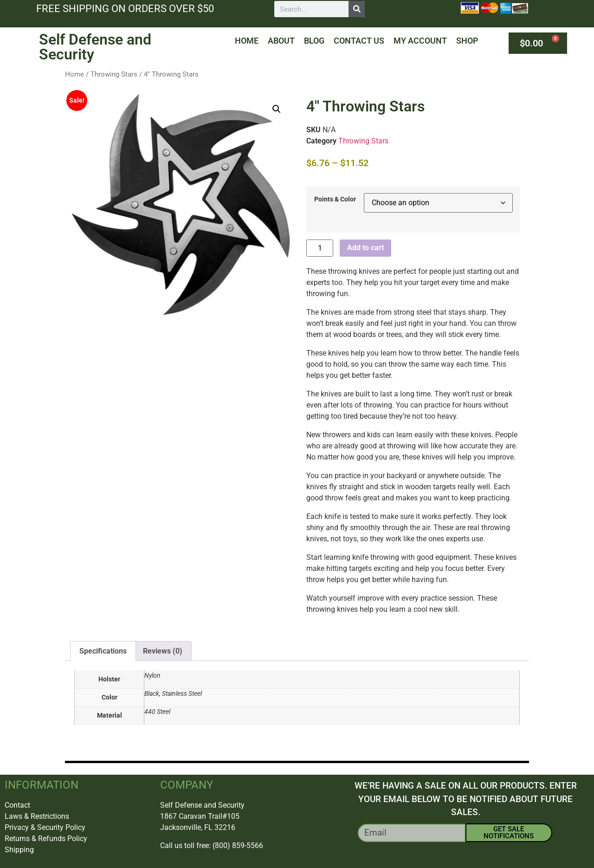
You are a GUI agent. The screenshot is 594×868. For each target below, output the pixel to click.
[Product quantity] (320, 248)
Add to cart (365, 248)
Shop (467, 41)
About (281, 41)
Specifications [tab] (103, 651)
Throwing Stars (114, 74)
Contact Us (359, 41)
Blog (314, 41)
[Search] (357, 9)
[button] (277, 109)
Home (247, 41)
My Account (420, 41)
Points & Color (335, 200)
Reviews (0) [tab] (163, 651)
